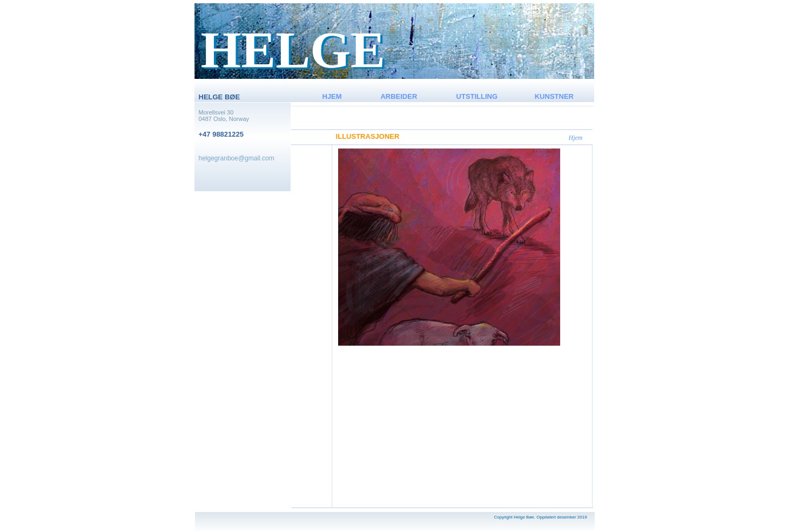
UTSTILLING (477, 96)
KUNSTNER (554, 96)
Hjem (576, 138)
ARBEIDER (399, 96)
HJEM (332, 96)
